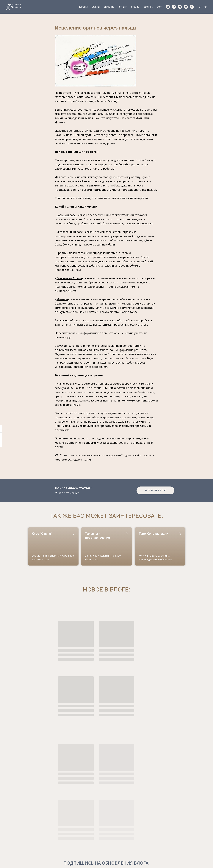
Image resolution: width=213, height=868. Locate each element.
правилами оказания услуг (106, 785)
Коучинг (122, 7)
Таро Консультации (153, 537)
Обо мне (148, 7)
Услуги (96, 7)
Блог (159, 7)
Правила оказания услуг (106, 859)
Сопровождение (92, 836)
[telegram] (180, 7)
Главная (84, 7)
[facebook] (192, 7)
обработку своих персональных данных (118, 782)
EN (200, 7)
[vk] (174, 7)
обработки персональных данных (166, 836)
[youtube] (186, 7)
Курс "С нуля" (42, 537)
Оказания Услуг (178, 838)
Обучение (109, 7)
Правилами (167, 835)
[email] (165, 819)
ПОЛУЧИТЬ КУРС (165, 845)
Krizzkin (39, 836)
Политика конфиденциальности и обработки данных (106, 862)
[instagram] (168, 7)
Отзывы (135, 7)
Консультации (91, 825)
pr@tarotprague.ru (45, 831)
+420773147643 (44, 820)
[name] (165, 828)
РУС (206, 7)
